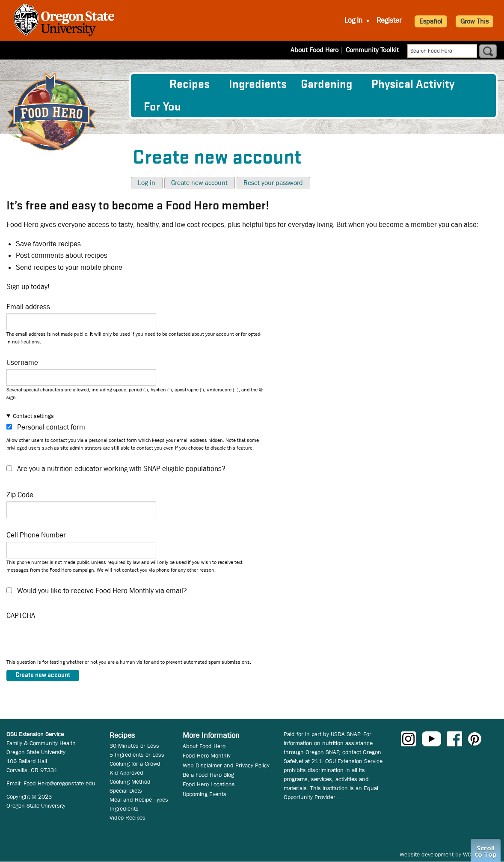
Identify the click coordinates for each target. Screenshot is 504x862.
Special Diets (126, 790)
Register (389, 20)
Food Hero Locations (209, 784)
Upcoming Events (205, 794)
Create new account (199, 183)
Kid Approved (126, 773)
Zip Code (20, 495)
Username (22, 362)
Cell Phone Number (36, 535)
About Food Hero (314, 50)
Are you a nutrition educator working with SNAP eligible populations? (121, 469)
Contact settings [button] (33, 416)
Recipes (190, 84)
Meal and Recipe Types (139, 799)
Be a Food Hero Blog (208, 775)
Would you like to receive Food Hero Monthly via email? (102, 591)
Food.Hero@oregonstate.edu (59, 783)
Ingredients (258, 84)
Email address (28, 307)
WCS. (470, 854)
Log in (147, 183)
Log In (353, 20)
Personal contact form (51, 427)
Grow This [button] (474, 21)
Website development (427, 854)
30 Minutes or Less (134, 746)
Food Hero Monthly (207, 755)
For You (162, 107)
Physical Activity (413, 84)
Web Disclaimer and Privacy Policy (226, 765)
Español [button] (431, 21)
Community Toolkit (372, 50)
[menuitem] (150, 84)
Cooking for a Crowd (135, 764)
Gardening (326, 84)
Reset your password (273, 183)
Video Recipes (127, 817)
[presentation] (71, 641)
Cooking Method (130, 781)
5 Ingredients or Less (137, 755)
